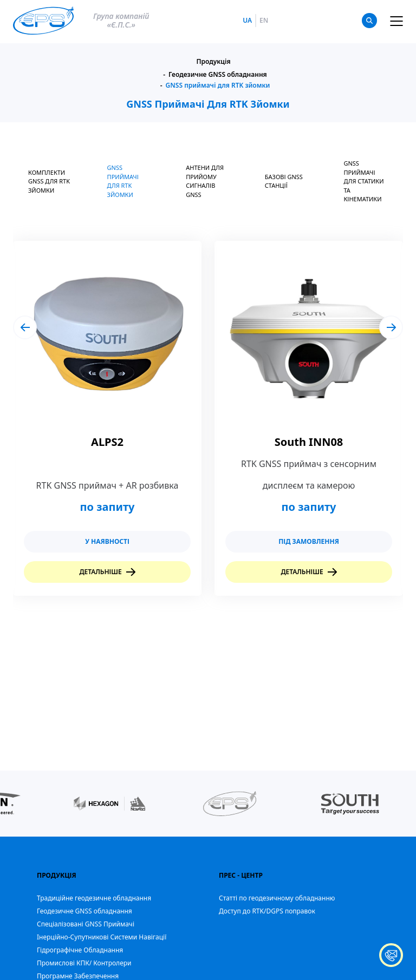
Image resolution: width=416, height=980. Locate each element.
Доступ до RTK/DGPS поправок (267, 911)
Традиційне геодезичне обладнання (94, 898)
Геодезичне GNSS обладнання (218, 75)
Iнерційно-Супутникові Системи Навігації (102, 937)
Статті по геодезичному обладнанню (277, 898)
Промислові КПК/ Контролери (84, 963)
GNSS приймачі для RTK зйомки (218, 85)
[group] (107, 418)
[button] (25, 327)
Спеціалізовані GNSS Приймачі (86, 924)
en (264, 21)
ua (247, 21)
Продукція (213, 62)
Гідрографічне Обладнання (80, 950)
